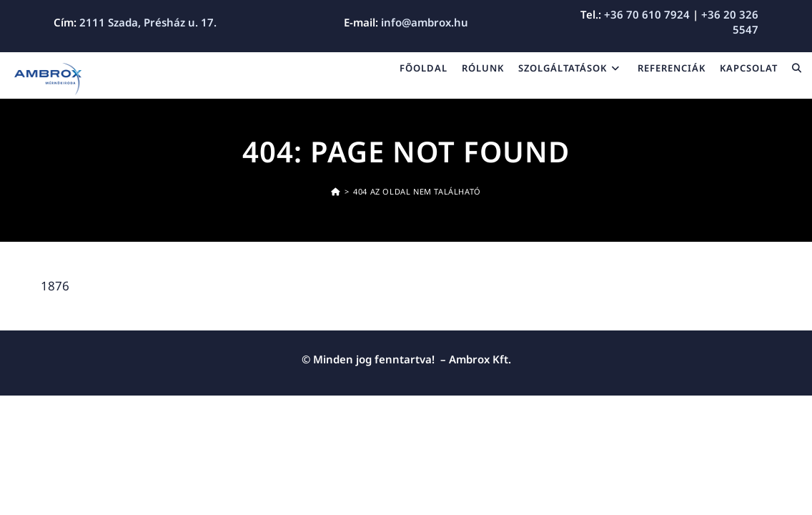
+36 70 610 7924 (647, 14)
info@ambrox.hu (425, 22)
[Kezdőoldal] (336, 191)
